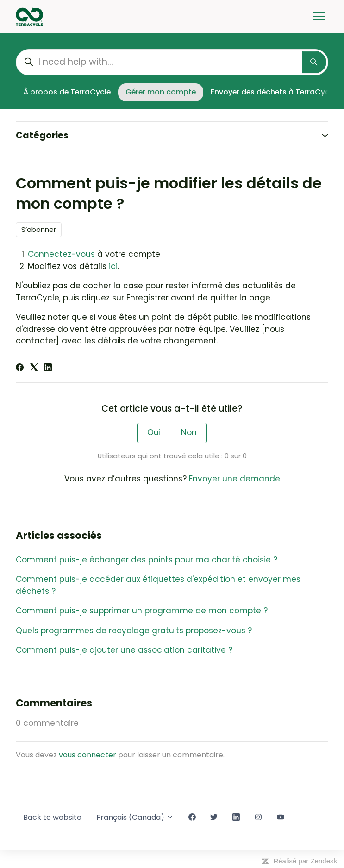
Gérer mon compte (161, 92)
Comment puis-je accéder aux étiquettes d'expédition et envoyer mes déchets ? (158, 585)
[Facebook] (20, 368)
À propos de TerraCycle (67, 92)
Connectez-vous (61, 254)
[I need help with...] (172, 62)
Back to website (52, 817)
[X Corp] (34, 368)
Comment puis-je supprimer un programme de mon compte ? (142, 611)
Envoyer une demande (235, 479)
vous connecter (88, 755)
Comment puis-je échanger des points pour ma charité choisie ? (147, 560)
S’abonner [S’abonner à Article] (39, 229)
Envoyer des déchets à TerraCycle (273, 92)
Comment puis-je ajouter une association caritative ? (124, 650)
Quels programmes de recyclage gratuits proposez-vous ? (134, 631)
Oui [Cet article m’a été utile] (154, 432)
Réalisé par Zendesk (305, 861)
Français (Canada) (135, 817)
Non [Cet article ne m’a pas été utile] (189, 432)
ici (113, 266)
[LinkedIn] (48, 368)
